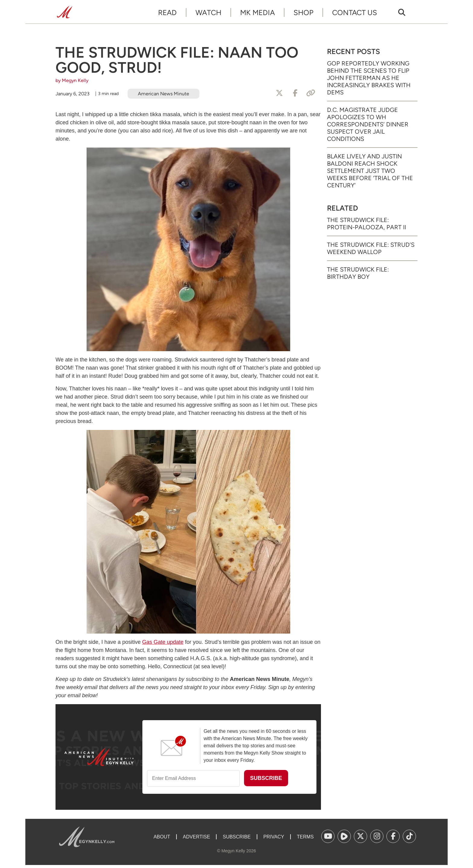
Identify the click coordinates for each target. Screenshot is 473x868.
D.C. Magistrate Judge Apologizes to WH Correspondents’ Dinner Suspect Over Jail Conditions (368, 124)
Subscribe (237, 837)
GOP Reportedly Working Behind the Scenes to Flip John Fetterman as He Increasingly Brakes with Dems (369, 78)
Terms (305, 837)
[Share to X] (279, 93)
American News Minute (163, 94)
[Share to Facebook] (295, 93)
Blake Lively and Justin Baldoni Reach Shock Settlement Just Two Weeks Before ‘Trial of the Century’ (370, 171)
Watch (208, 13)
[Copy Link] (311, 93)
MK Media (257, 13)
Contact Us (355, 13)
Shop (303, 13)
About (162, 837)
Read (167, 13)
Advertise (196, 837)
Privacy (274, 837)
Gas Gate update (163, 642)
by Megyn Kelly (72, 80)
